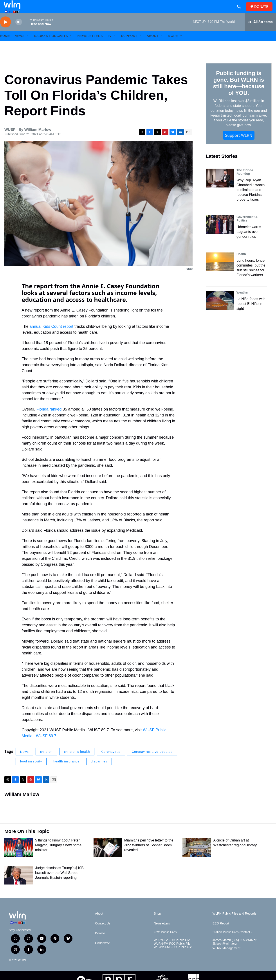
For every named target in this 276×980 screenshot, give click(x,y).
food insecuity (31, 771)
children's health (77, 762)
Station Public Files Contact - (232, 942)
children (46, 762)
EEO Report (221, 933)
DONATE (264, 12)
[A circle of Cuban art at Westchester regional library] (197, 857)
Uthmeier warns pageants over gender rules (249, 242)
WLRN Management (226, 958)
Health (241, 264)
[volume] (19, 32)
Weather (243, 302)
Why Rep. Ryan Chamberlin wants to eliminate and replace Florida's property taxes (251, 200)
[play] (5, 32)
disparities (99, 771)
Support (129, 46)
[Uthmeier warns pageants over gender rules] (220, 235)
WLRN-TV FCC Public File (172, 950)
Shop (157, 923)
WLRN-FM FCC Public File (172, 954)
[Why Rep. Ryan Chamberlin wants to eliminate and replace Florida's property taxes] (220, 188)
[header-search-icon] (241, 12)
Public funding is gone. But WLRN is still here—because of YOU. (239, 93)
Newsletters (90, 46)
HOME (5, 46)
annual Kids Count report (51, 336)
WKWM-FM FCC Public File (173, 957)
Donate (100, 943)
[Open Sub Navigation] (28, 46)
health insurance (66, 771)
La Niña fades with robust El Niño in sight (251, 314)
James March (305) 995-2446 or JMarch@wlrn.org (235, 952)
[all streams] (260, 32)
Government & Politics (247, 229)
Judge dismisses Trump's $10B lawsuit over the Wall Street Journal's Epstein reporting (59, 883)
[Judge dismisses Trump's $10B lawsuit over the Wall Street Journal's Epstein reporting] (19, 885)
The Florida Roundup (245, 182)
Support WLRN (239, 145)
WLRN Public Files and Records (235, 923)
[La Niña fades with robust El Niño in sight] (220, 310)
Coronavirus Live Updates (152, 762)
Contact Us (103, 933)
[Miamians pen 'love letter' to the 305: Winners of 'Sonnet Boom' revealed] (108, 857)
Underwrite (103, 953)
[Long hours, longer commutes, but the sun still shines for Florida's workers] (220, 272)
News (24, 762)
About (153, 46)
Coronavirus (111, 762)
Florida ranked (49, 419)
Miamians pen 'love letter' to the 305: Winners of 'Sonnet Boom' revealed (149, 855)
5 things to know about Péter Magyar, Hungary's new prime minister (58, 855)
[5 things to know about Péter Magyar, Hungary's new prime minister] (19, 857)
